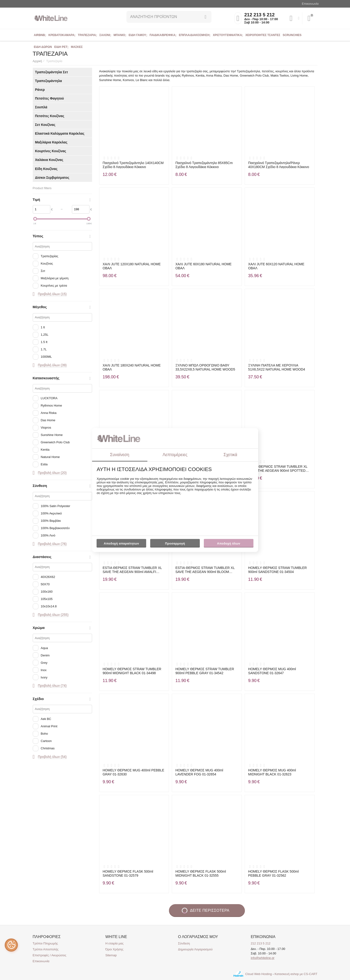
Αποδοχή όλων (229, 543)
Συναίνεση (120, 455)
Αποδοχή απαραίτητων (121, 543)
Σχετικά (230, 455)
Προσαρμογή (175, 545)
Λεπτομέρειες (175, 455)
